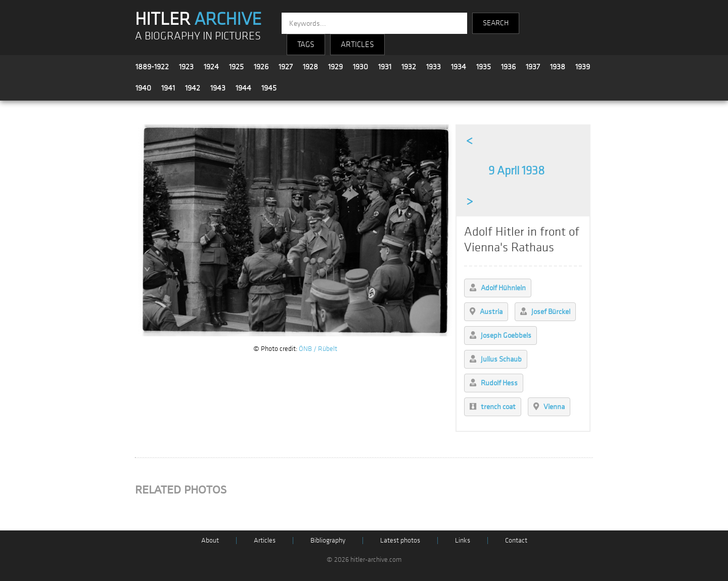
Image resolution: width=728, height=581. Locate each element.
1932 (409, 67)
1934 (459, 67)
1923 (186, 67)
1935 (484, 67)
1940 (143, 88)
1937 (533, 67)
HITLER (198, 19)
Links (463, 540)
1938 (558, 67)
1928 (310, 67)
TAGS (306, 44)
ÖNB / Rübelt (318, 349)
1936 (508, 67)
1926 (261, 67)
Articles (265, 540)
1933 (434, 67)
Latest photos (400, 540)
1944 (243, 88)
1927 (286, 67)
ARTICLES (357, 44)
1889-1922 (152, 67)
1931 (385, 67)
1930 (360, 67)
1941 (168, 88)
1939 (583, 67)
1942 (193, 88)
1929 (335, 67)
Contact (516, 540)
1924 (211, 67)
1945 (269, 88)
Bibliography (328, 540)
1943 (218, 88)
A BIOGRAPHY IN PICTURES (198, 36)
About (210, 540)
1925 (236, 67)
